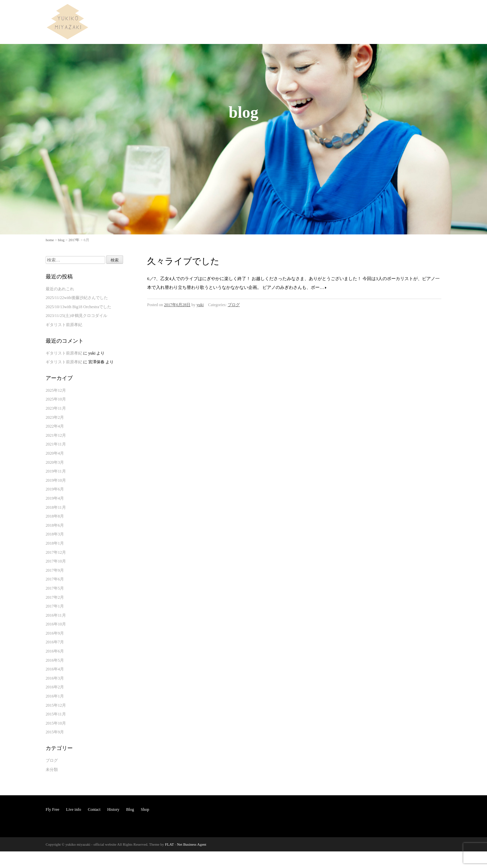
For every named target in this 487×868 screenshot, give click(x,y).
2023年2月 (55, 417)
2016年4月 (55, 669)
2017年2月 (55, 597)
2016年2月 (55, 687)
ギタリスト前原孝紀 (64, 325)
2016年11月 (56, 615)
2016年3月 (55, 678)
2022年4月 (55, 426)
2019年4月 (55, 498)
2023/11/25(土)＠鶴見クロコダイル (76, 316)
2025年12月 (56, 390)
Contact (371, 12)
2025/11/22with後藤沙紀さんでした (77, 298)
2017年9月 (55, 570)
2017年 (74, 240)
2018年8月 (55, 516)
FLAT (169, 844)
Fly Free (323, 12)
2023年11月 (56, 408)
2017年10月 (56, 561)
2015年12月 (56, 705)
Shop (432, 12)
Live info (347, 12)
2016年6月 (55, 651)
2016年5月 (55, 660)
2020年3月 (55, 462)
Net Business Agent (192, 844)
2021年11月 (56, 444)
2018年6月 (55, 525)
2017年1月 (55, 606)
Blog (414, 12)
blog (61, 240)
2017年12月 (56, 552)
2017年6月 (55, 579)
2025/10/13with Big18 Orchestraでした (78, 307)
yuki (200, 305)
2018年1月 (55, 543)
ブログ (234, 305)
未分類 (52, 770)
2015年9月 (55, 732)
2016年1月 (55, 696)
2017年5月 (55, 588)
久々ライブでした (183, 261)
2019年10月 (56, 480)
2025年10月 (56, 399)
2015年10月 (56, 723)
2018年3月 (55, 534)
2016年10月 (56, 624)
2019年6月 (55, 489)
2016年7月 (55, 642)
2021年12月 (56, 435)
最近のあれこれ (60, 289)
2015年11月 (56, 714)
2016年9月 (55, 633)
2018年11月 (56, 507)
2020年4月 (55, 453)
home (50, 240)
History (394, 12)
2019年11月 (56, 471)
